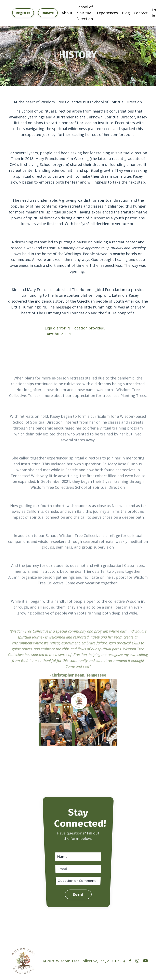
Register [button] (23, 13)
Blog (126, 13)
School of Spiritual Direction (85, 13)
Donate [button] (48, 13)
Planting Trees (133, 401)
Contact (141, 13)
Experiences (107, 13)
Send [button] (78, 878)
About (67, 13)
